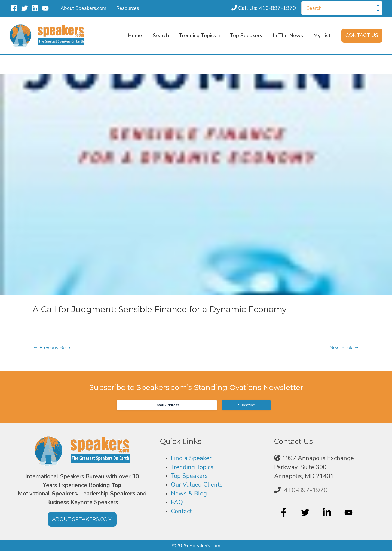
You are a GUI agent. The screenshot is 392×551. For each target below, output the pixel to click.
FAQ (177, 502)
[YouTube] (45, 8)
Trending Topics (192, 467)
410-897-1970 (306, 490)
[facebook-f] (284, 512)
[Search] (378, 8)
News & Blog (189, 494)
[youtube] (349, 512)
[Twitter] (25, 8)
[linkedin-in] (328, 512)
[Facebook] (14, 8)
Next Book (344, 347)
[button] (141, 8)
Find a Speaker (191, 458)
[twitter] (306, 512)
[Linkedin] (35, 8)
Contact (181, 511)
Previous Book (52, 347)
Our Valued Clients (197, 485)
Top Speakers (189, 476)
